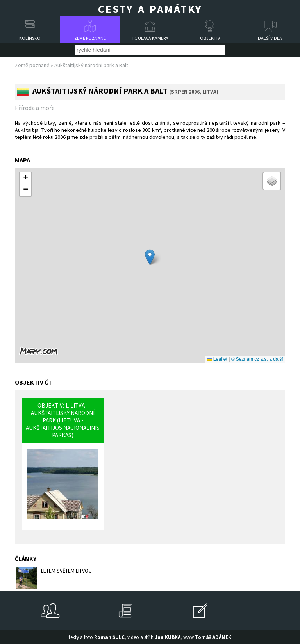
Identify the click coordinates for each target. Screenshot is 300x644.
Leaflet (217, 359)
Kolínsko (30, 38)
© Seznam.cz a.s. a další (257, 359)
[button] (150, 257)
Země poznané (90, 38)
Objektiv (210, 38)
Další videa (270, 38)
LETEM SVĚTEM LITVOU (54, 578)
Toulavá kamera (150, 38)
